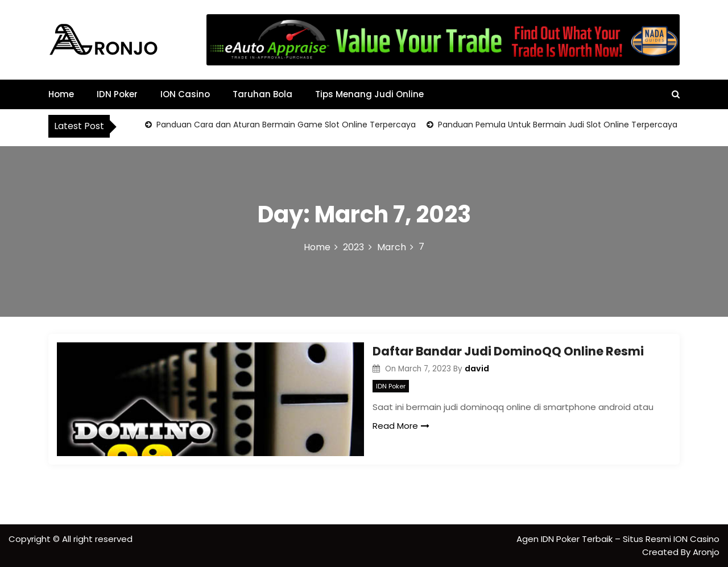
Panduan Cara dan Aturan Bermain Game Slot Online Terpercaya (285, 125)
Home (61, 94)
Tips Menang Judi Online (369, 94)
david (477, 369)
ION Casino (185, 94)
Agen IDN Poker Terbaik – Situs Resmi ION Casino (618, 539)
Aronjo (706, 552)
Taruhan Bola (262, 94)
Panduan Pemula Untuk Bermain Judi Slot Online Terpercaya (557, 125)
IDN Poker (117, 94)
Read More (401, 426)
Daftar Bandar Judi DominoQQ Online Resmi (508, 351)
